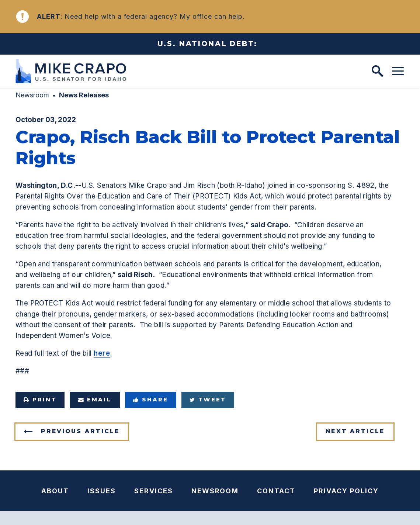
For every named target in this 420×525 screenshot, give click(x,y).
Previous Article (80, 431)
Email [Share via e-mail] (95, 400)
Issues (102, 491)
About (55, 491)
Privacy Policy (346, 491)
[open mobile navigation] (398, 71)
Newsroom (32, 95)
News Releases (84, 95)
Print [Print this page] (40, 400)
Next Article (355, 431)
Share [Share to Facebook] (151, 400)
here (102, 353)
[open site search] (378, 71)
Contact (276, 491)
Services (154, 491)
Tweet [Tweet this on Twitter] (208, 400)
